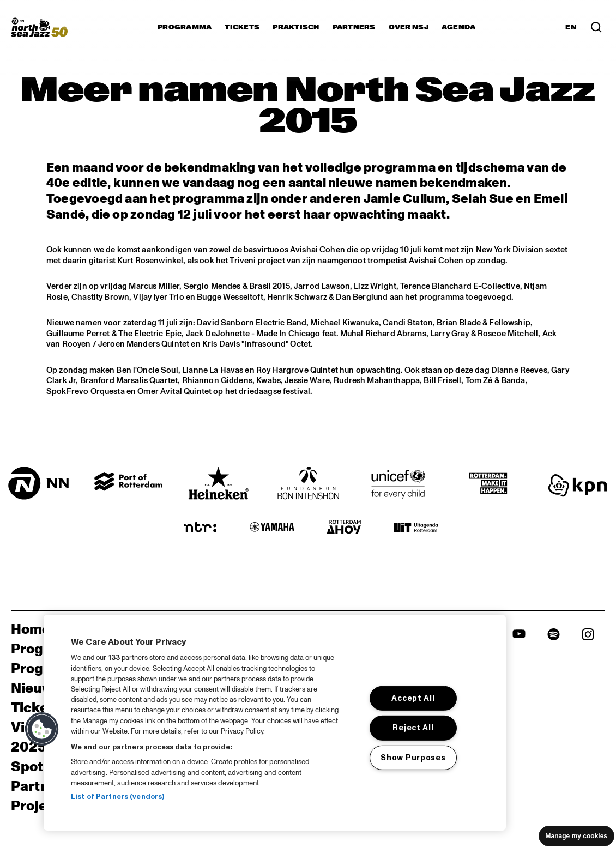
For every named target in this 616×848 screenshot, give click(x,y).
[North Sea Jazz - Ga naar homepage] (39, 27)
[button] (42, 729)
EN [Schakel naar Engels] (571, 27)
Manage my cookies (576, 836)
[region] (275, 723)
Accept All (413, 698)
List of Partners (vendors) (117, 797)
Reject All (413, 728)
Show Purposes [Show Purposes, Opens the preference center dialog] (413, 758)
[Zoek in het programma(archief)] (596, 27)
